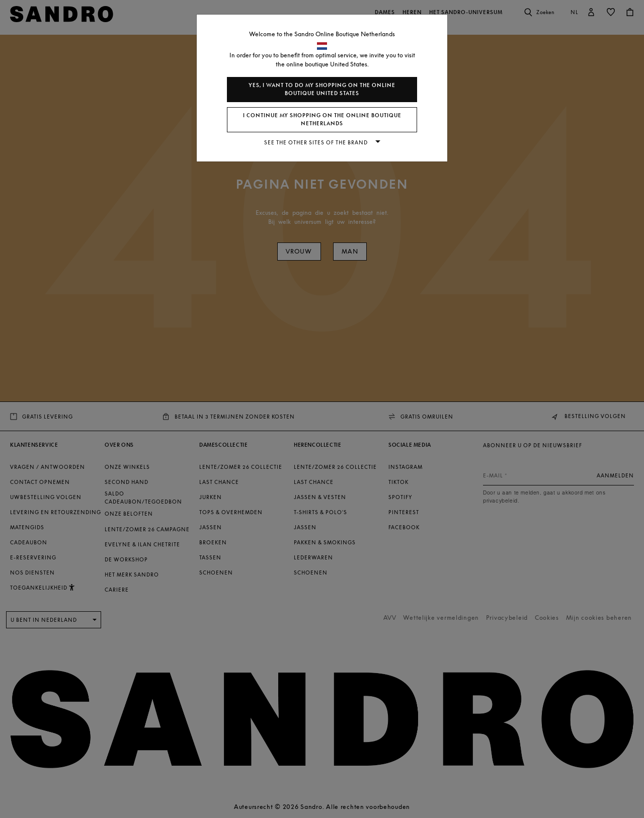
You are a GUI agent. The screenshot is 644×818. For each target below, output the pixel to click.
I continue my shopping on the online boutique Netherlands (322, 119)
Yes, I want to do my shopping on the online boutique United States (322, 89)
